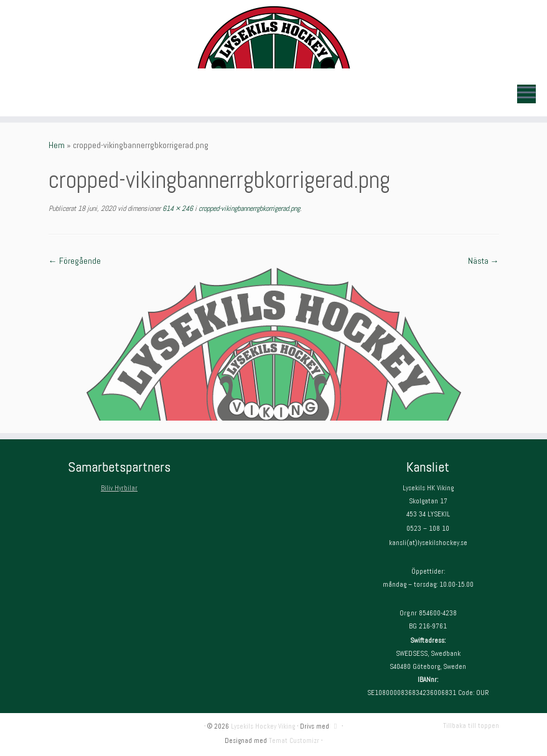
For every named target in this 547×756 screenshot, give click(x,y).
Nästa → (484, 261)
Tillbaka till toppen (471, 726)
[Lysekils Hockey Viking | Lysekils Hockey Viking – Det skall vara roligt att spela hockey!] (273, 37)
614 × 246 (177, 208)
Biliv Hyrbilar (119, 488)
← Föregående (75, 261)
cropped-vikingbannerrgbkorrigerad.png (248, 208)
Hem (57, 145)
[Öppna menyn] (526, 94)
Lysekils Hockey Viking (263, 726)
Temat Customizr (294, 740)
